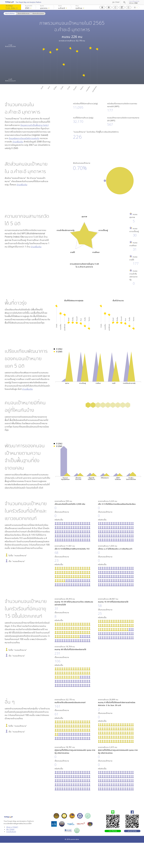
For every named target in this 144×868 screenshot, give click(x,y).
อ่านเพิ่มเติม (18, 142)
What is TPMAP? (12, 827)
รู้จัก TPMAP (116, 2)
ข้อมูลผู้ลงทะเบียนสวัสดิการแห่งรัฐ (24, 138)
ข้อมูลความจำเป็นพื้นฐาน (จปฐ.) (35, 125)
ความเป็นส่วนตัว (11, 832)
